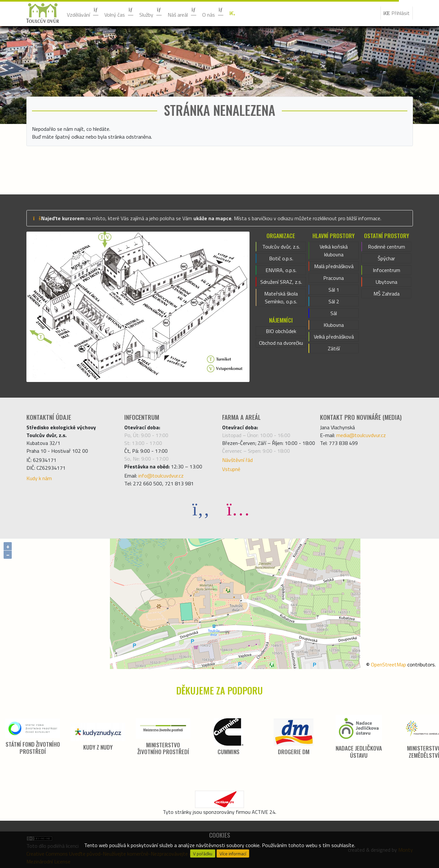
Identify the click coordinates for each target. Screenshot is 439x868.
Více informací (233, 854)
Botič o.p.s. (281, 258)
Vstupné (231, 469)
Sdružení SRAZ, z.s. (281, 282)
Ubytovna (386, 282)
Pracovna (333, 278)
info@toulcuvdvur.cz (161, 476)
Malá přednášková (334, 266)
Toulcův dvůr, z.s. (281, 247)
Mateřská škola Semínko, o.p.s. (281, 297)
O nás (213, 13)
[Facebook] (201, 509)
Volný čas (119, 13)
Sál (334, 313)
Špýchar (386, 258)
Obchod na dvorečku (281, 343)
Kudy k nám (39, 478)
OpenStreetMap (388, 664)
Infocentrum (386, 270)
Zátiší (334, 348)
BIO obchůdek (281, 331)
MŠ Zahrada (386, 294)
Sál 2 (334, 301)
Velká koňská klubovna (334, 251)
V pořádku (203, 854)
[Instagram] (238, 509)
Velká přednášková (334, 337)
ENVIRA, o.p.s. (281, 270)
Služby (151, 13)
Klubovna (334, 325)
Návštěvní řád (237, 460)
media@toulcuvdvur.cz (361, 435)
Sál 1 (334, 290)
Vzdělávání (83, 13)
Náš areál (182, 13)
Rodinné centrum (386, 247)
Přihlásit (397, 13)
